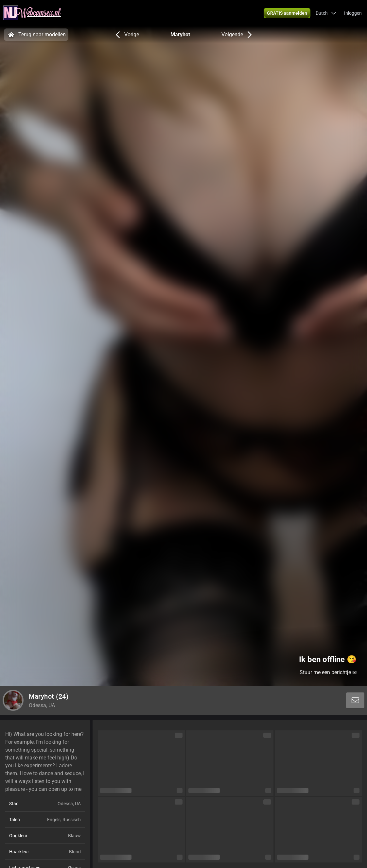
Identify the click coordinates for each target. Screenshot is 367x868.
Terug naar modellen (36, 35)
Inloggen (353, 13)
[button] (326, 13)
